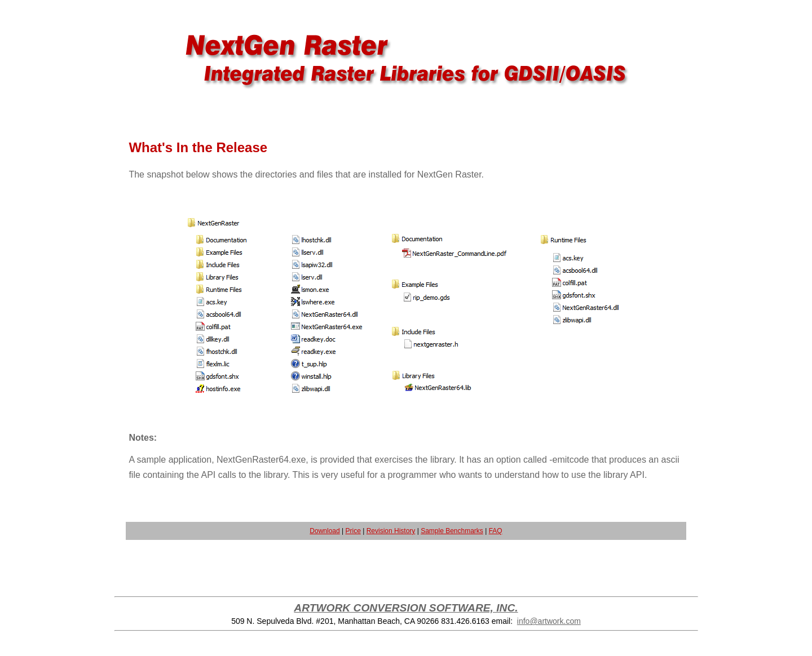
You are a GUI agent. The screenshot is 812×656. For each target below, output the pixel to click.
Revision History (391, 531)
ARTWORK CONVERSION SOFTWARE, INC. (406, 608)
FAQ (496, 531)
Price (353, 531)
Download (325, 531)
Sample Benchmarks (452, 531)
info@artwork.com (549, 621)
